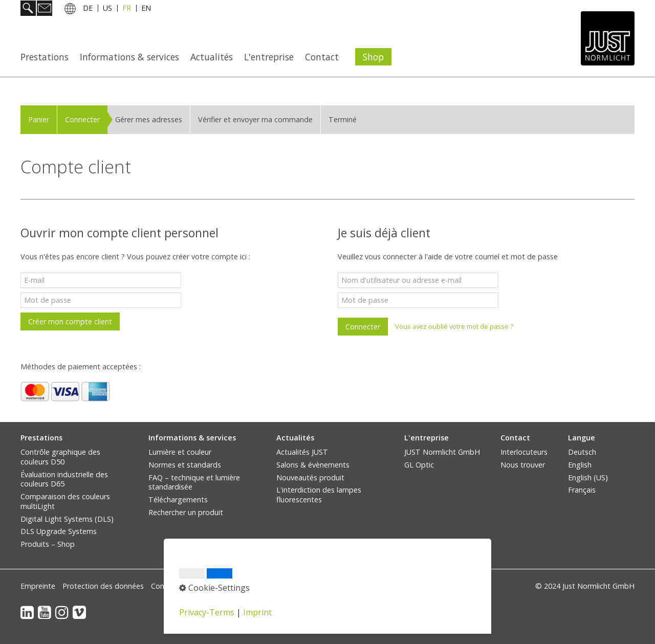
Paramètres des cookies (270, 586)
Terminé (343, 119)
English (580, 465)
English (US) (588, 478)
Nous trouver (523, 465)
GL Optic (419, 465)
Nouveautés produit (310, 478)
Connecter (82, 119)
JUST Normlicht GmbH (442, 452)
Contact (322, 57)
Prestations (45, 57)
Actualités (212, 57)
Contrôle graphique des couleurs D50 (60, 457)
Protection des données (103, 586)
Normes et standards (185, 465)
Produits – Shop (48, 544)
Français (582, 490)
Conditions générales (187, 586)
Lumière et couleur (180, 452)
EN (146, 9)
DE (88, 9)
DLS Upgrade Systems (59, 531)
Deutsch (582, 452)
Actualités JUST (302, 452)
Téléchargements (178, 499)
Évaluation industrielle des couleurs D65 (64, 479)
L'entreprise (269, 57)
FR (127, 9)
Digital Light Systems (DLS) (67, 519)
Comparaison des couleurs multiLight (65, 501)
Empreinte (38, 586)
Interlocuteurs (524, 452)
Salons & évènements (313, 465)
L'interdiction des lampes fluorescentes (319, 495)
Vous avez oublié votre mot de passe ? (454, 326)
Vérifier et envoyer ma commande (255, 119)
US (107, 9)
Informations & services (129, 57)
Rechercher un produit (186, 512)
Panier (39, 119)
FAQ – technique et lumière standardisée (194, 482)
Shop (373, 57)
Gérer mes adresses (149, 119)
